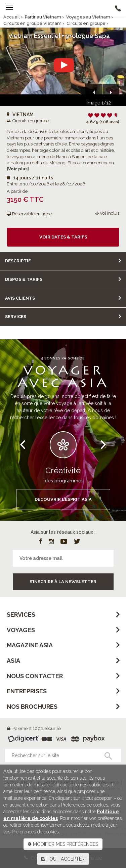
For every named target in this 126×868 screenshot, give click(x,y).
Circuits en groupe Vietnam (32, 23)
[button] (94, 92)
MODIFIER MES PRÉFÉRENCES (63, 844)
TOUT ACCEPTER (63, 859)
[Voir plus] (18, 169)
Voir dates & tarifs (63, 237)
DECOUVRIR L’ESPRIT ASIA (63, 499)
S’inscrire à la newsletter (63, 582)
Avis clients (20, 298)
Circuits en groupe (86, 23)
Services (16, 317)
